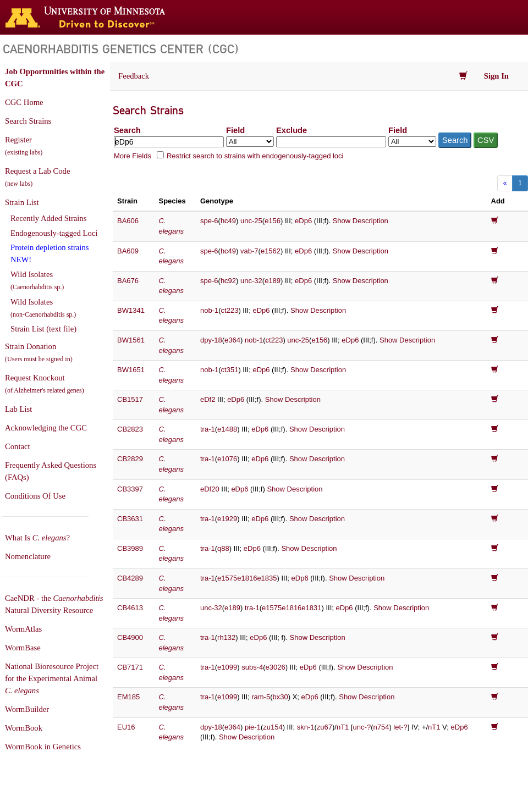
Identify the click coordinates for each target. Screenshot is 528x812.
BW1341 (131, 310)
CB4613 (130, 608)
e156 (273, 221)
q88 (223, 548)
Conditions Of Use (35, 496)
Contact (18, 446)
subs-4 (252, 667)
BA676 (128, 281)
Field (235, 130)
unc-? (362, 727)
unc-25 (251, 221)
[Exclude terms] (331, 142)
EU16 (126, 727)
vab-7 (249, 251)
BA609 (128, 251)
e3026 (276, 667)
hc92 (228, 281)
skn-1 (306, 727)
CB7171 (130, 667)
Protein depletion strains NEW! (50, 253)
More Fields (133, 156)
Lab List (18, 409)
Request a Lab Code (37, 177)
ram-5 (261, 697)
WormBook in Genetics (43, 747)
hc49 (228, 221)
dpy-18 (211, 340)
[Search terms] (169, 142)
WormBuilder (27, 709)
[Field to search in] (250, 142)
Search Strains (28, 121)
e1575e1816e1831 (291, 608)
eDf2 (208, 399)
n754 (381, 727)
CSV (486, 140)
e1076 (227, 459)
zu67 (324, 727)
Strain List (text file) (43, 329)
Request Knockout (45, 384)
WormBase (23, 648)
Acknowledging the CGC (46, 428)
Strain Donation (39, 352)
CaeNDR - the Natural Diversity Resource (54, 604)
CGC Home (24, 102)
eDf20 (210, 489)
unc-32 (251, 281)
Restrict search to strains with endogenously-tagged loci (255, 156)
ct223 (230, 310)
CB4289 (130, 578)
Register (24, 146)
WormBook (24, 728)
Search (127, 130)
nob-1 (209, 310)
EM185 (128, 697)
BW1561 (131, 340)
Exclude (291, 130)
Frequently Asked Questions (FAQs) (51, 471)
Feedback (134, 76)
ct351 (230, 370)
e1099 (227, 667)
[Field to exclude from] (412, 142)
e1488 (227, 429)
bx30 (280, 697)
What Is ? (37, 538)
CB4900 (130, 637)
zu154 (273, 727)
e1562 (271, 251)
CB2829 (130, 459)
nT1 (343, 727)
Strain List (22, 202)
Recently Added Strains (48, 218)
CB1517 (130, 399)
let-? (400, 727)
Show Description (361, 221)
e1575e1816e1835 (247, 578)
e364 (232, 340)
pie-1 (253, 727)
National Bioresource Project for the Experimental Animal (52, 678)
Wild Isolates (37, 280)
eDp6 (303, 221)
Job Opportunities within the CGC (55, 78)
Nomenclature (28, 556)
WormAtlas (23, 629)
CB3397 (130, 489)
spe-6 (209, 221)
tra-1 (208, 429)
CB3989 (130, 548)
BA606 (128, 221)
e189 (273, 281)
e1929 (227, 519)
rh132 (226, 637)
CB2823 (130, 429)
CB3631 (130, 519)
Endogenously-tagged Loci (54, 233)
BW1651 (131, 370)
